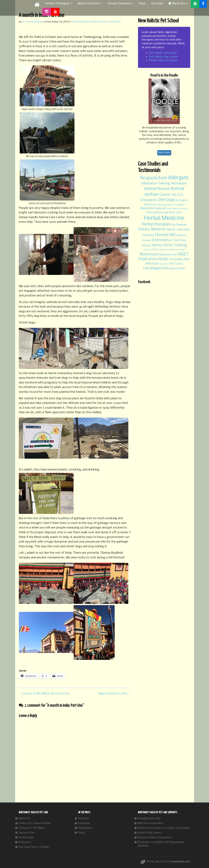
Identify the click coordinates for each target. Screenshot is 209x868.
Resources (25, 842)
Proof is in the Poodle (164, 76)
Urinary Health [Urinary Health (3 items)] (177, 269)
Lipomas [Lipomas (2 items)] (147, 250)
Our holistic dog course (163, 57)
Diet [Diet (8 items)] (162, 200)
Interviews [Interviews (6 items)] (160, 240)
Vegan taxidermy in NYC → (114, 694)
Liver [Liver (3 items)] (155, 250)
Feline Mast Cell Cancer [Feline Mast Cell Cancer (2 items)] (177, 209)
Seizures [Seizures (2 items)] (164, 264)
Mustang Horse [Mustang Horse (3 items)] (168, 255)
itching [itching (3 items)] (145, 246)
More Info (164, 153)
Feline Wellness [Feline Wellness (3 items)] (155, 213)
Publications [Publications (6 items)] (148, 259)
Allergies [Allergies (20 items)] (178, 178)
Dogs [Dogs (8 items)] (171, 200)
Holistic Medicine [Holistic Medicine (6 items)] (152, 229)
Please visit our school (163, 60)
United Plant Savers (150, 833)
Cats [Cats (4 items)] (174, 195)
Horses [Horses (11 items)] (162, 235)
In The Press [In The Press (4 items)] (178, 240)
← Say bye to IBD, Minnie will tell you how (44, 694)
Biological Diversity (149, 819)
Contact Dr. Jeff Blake (32, 828)
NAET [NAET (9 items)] (183, 254)
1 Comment (114, 22)
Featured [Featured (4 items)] (160, 208)
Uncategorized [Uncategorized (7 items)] (155, 268)
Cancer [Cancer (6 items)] (165, 195)
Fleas (142, 4)
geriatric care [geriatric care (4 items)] (173, 212)
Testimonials (26, 838)
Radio (81, 833)
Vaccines (157, 4)
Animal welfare (79, 22)
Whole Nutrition (90, 4)
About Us (24, 819)
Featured (83, 819)
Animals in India (98, 22)
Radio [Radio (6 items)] (164, 259)
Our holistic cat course (163, 53)
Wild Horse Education (150, 823)
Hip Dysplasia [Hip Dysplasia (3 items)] (179, 225)
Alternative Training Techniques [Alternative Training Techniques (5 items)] (164, 184)
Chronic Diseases (120, 4)
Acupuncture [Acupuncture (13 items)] (154, 178)
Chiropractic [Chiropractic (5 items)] (149, 200)
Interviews (84, 823)
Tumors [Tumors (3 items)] (179, 264)
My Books (178, 4)
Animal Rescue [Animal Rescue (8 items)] (157, 189)
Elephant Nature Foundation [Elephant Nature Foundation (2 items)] (171, 205)
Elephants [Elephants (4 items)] (147, 208)
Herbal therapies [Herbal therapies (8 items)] (156, 224)
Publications (85, 828)
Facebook (144, 282)
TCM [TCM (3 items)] (171, 264)
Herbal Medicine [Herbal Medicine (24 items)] (164, 218)
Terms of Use (27, 833)
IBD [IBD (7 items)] (173, 235)
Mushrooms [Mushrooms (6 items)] (149, 254)
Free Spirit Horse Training (34, 847)
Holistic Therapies (59, 4)
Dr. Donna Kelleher (33, 22)
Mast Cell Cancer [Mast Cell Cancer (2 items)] (178, 250)
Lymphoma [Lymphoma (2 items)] (164, 250)
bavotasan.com (181, 862)
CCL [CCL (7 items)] (181, 195)
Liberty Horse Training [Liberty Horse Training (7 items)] (169, 245)
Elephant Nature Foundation (155, 838)
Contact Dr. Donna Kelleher (35, 823)
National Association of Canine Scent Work (164, 828)
